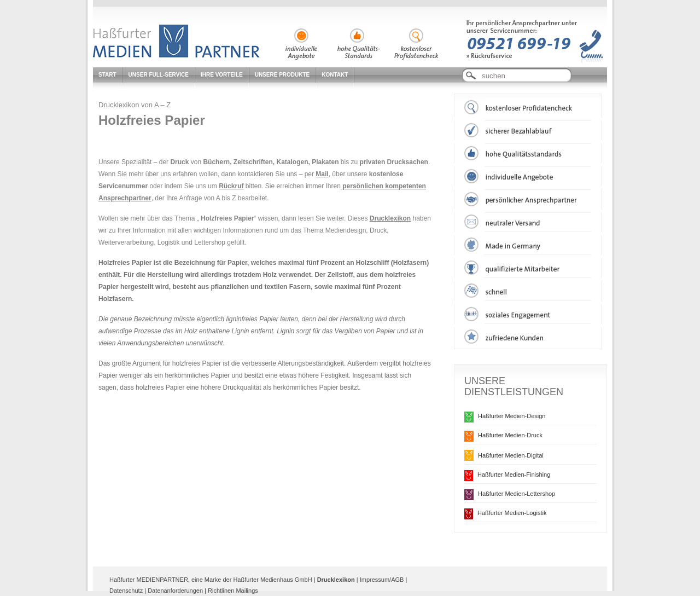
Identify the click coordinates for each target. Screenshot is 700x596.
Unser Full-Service (159, 75)
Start (107, 75)
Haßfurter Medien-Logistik (512, 513)
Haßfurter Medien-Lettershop (517, 494)
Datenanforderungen (175, 591)
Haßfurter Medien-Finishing (514, 475)
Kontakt (335, 75)
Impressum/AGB (382, 580)
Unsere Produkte (282, 75)
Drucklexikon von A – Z (135, 105)
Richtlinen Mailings (233, 591)
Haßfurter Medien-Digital (511, 455)
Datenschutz (126, 591)
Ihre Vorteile (222, 75)
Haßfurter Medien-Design (512, 416)
